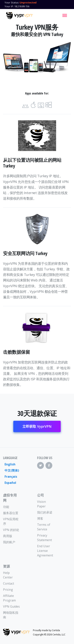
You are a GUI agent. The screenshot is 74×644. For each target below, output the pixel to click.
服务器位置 (11, 513)
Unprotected (28, 2)
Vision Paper (41, 504)
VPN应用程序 (11, 521)
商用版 (8, 536)
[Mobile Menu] (65, 15)
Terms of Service (44, 527)
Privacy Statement (45, 538)
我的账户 (9, 542)
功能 (6, 507)
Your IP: (9, 6)
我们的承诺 (45, 512)
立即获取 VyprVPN (37, 426)
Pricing (8, 590)
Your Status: (12, 2)
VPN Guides (11, 606)
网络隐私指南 (11, 615)
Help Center (8, 575)
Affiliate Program (9, 598)
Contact (9, 583)
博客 (40, 518)
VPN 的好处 (11, 530)
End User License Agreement (45, 551)
